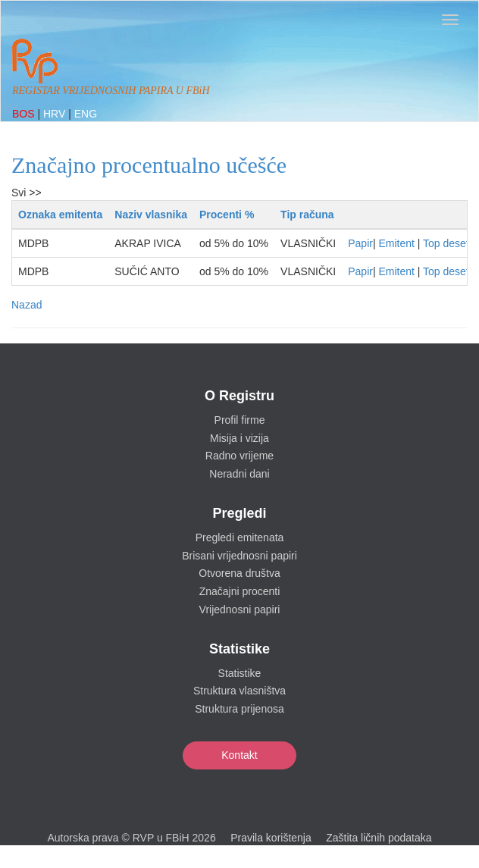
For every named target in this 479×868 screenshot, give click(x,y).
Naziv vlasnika (151, 215)
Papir (360, 243)
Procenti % (227, 215)
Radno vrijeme (239, 456)
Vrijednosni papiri (240, 609)
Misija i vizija (239, 438)
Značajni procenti (240, 591)
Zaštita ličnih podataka (379, 838)
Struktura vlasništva (239, 691)
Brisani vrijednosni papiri (239, 556)
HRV (56, 114)
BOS (25, 114)
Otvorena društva (239, 573)
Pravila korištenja (271, 838)
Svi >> (27, 193)
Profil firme (240, 420)
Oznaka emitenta (60, 215)
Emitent (396, 243)
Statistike (240, 673)
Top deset (446, 243)
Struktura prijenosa (239, 709)
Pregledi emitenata (240, 537)
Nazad (27, 305)
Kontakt (239, 755)
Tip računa (307, 215)
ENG (86, 114)
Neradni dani (239, 474)
